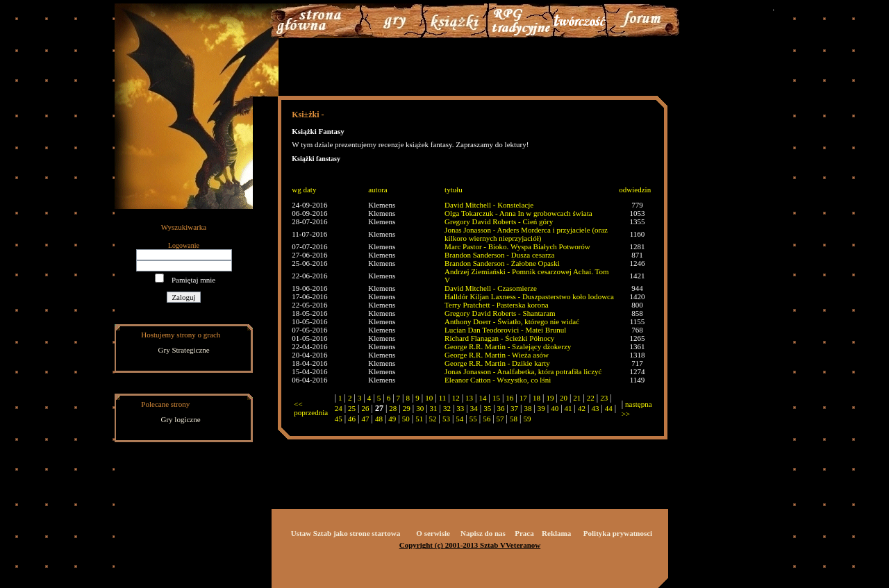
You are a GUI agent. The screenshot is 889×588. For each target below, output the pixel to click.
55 (473, 419)
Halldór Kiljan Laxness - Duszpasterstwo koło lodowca (529, 296)
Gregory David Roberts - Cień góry (499, 221)
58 (514, 419)
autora (377, 190)
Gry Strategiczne (184, 350)
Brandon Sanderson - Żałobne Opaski (502, 263)
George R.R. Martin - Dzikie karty (497, 363)
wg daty (304, 190)
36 (501, 408)
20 (564, 398)
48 (379, 419)
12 (456, 398)
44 (609, 408)
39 (541, 408)
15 (496, 398)
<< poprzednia (311, 408)
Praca (524, 533)
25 (352, 408)
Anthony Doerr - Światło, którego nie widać (512, 321)
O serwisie (433, 533)
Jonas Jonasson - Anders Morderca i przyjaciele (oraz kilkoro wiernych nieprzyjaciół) (526, 234)
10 (429, 398)
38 (527, 408)
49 (392, 419)
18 (537, 398)
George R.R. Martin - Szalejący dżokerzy (508, 346)
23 (604, 398)
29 (407, 408)
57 (500, 419)
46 (352, 419)
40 (555, 408)
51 (419, 419)
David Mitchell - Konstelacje (489, 205)
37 (514, 408)
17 (523, 398)
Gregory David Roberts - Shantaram (500, 313)
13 (469, 398)
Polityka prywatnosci (618, 533)
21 (577, 398)
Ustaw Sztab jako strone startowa (346, 533)
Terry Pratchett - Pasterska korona (497, 305)
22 (591, 398)
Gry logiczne (181, 419)
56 (487, 419)
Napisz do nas (483, 533)
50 (406, 419)
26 (366, 408)
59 (527, 419)
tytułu (454, 190)
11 (443, 398)
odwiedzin (635, 190)
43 (595, 408)
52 (433, 419)
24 (339, 408)
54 (459, 419)
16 (509, 398)
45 (339, 419)
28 (393, 408)
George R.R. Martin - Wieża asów (497, 355)
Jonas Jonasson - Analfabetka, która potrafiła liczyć (523, 371)
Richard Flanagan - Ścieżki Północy (499, 338)
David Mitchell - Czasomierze (491, 288)
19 (550, 398)
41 (568, 408)
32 (447, 408)
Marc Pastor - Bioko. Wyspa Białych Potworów (517, 246)
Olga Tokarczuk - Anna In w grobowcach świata (518, 213)
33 (460, 408)
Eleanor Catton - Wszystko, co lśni (498, 380)
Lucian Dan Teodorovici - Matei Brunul (505, 330)
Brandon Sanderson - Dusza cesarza (499, 255)
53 (446, 419)
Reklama (556, 533)
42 (582, 408)
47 (366, 419)
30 (420, 408)
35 (487, 408)
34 (474, 408)
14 (482, 398)
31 (434, 408)
